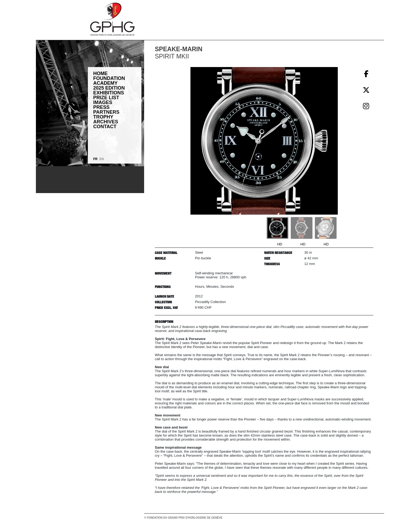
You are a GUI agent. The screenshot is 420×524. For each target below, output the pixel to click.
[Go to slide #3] (326, 228)
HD (280, 244)
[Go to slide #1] (277, 228)
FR (95, 159)
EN (102, 159)
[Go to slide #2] (302, 228)
